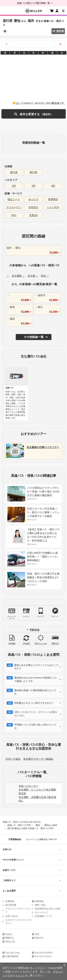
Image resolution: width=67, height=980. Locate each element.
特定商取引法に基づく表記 (48, 909)
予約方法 (34, 630)
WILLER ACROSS (43, 956)
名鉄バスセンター (29, 786)
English (9, 934)
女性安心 (33, 207)
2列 (14, 186)
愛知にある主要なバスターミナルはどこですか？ (36, 667)
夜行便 (33, 172)
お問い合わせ (12, 916)
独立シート (14, 199)
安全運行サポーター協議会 (38, 759)
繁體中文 (10, 938)
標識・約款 (40, 905)
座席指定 (53, 199)
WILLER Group (12, 953)
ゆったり (33, 199)
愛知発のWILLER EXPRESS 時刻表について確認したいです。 (36, 679)
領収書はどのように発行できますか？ (34, 703)
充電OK (33, 215)
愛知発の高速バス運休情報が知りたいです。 (35, 692)
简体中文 (39, 938)
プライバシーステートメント (18, 910)
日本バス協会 (13, 759)
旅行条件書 (11, 905)
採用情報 (39, 901)
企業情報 (10, 901)
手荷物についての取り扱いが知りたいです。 (35, 726)
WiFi (14, 215)
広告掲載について (43, 916)
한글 (37, 934)
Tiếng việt (10, 942)
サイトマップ (41, 912)
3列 (33, 186)
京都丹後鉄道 (12, 956)
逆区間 (58, 31)
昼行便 (14, 172)
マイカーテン (14, 207)
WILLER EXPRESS (44, 953)
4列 (53, 186)
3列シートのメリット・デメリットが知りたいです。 (36, 714)
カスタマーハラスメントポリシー (18, 922)
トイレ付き (53, 207)
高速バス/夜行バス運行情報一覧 (34, 3)
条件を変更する (34, 114)
